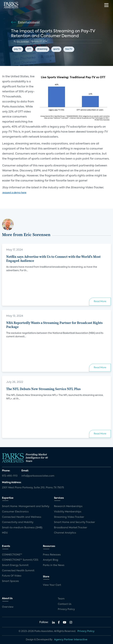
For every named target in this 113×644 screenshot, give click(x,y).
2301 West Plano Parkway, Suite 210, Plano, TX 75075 (33, 488)
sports (56, 49)
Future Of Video (12, 576)
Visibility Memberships (68, 512)
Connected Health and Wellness (22, 517)
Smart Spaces (10, 581)
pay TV (18, 49)
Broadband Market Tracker (71, 528)
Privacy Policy (66, 609)
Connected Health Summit (18, 571)
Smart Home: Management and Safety (26, 506)
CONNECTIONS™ (12, 555)
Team (61, 599)
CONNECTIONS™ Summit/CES (20, 560)
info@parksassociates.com (38, 476)
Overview (8, 607)
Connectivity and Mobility (18, 522)
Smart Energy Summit (15, 565)
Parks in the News (54, 565)
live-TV (69, 49)
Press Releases (52, 555)
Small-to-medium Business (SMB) (22, 528)
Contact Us (65, 604)
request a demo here (14, 193)
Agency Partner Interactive (71, 640)
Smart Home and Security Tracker (75, 522)
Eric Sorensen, (23, 42)
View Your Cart (52, 585)
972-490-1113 (10, 476)
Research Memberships (68, 506)
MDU (5, 533)
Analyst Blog (51, 560)
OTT (29, 49)
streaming (42, 49)
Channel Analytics (65, 533)
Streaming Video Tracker (69, 517)
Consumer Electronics (15, 512)
